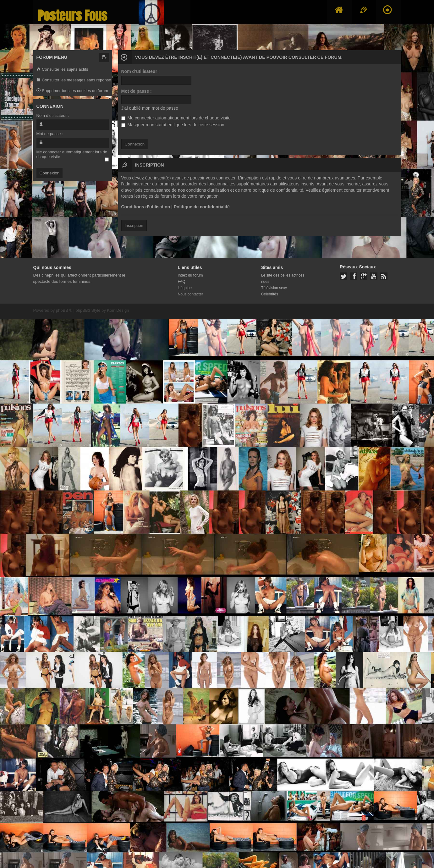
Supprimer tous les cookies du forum (72, 91)
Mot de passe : (137, 91)
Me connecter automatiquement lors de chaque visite (176, 118)
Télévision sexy (274, 288)
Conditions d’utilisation (146, 207)
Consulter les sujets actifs (62, 70)
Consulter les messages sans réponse (74, 80)
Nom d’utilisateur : (141, 71)
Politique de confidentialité (202, 207)
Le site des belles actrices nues (283, 278)
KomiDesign (118, 310)
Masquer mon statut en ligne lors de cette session (173, 125)
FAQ (182, 282)
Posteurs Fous (73, 16)
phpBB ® (64, 310)
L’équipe (185, 288)
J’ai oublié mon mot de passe (150, 108)
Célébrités (270, 294)
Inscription (134, 225)
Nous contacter (191, 294)
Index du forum (190, 275)
